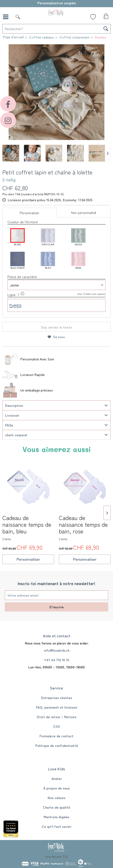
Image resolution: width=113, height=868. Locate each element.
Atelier (57, 778)
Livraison (12, 415)
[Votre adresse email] (56, 595)
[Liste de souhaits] (93, 17)
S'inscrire (56, 607)
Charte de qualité (56, 807)
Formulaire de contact (56, 736)
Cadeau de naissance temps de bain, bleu (27, 527)
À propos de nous (56, 788)
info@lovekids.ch (57, 650)
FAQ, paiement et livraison (56, 707)
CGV (57, 726)
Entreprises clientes (57, 698)
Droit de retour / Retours (57, 717)
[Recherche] (106, 29)
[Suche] (18, 17)
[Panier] (105, 17)
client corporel (16, 435)
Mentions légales (56, 817)
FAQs (9, 425)
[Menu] (7, 17)
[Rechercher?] (56, 29)
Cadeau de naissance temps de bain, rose (83, 527)
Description (14, 405)
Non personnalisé (84, 213)
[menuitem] (7, 17)
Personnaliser (29, 213)
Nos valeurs (56, 798)
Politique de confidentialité (57, 745)
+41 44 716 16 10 (56, 660)
